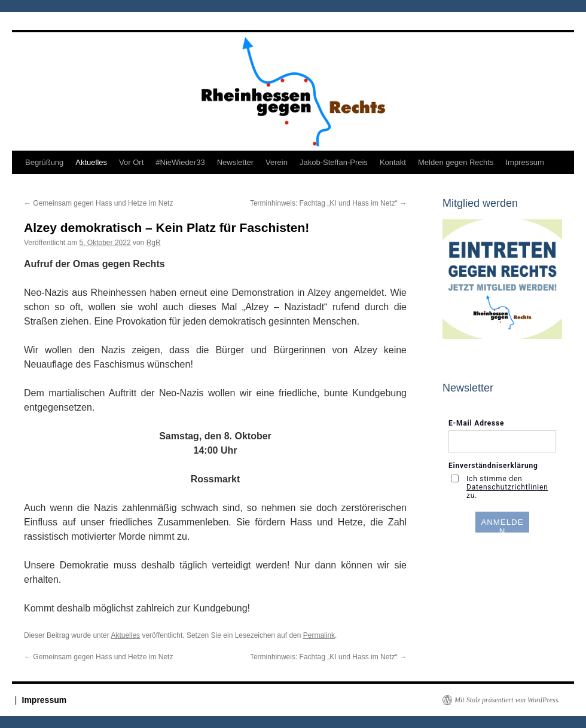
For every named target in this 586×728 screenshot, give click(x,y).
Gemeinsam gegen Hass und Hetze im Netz (98, 203)
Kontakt (393, 162)
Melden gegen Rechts (456, 162)
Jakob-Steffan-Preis (334, 162)
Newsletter (235, 162)
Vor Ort (131, 162)
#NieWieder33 (180, 162)
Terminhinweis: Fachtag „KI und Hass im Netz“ (328, 203)
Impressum (524, 162)
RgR (154, 243)
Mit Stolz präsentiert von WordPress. (507, 700)
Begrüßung (44, 162)
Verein (277, 162)
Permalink (319, 635)
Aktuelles (91, 162)
